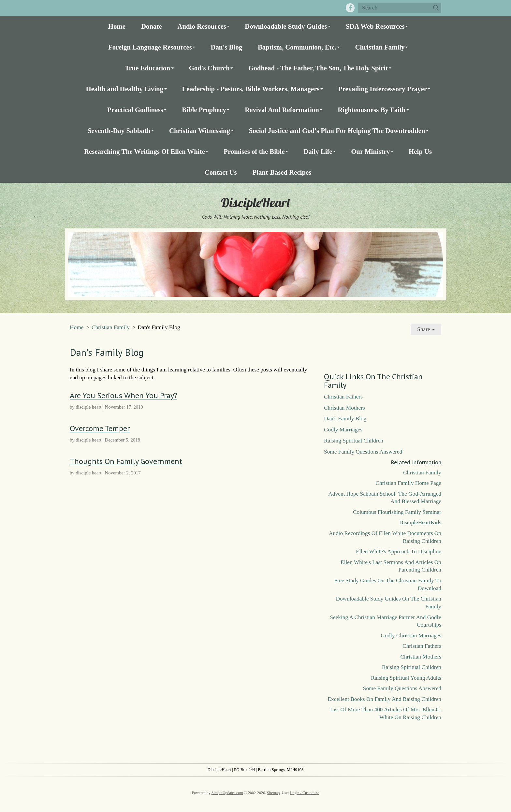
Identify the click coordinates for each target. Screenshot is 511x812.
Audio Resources (202, 26)
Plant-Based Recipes (282, 172)
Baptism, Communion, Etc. (297, 47)
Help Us (420, 151)
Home (117, 26)
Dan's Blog (226, 47)
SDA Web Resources (375, 26)
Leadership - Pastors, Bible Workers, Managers (251, 89)
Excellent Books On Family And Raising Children (385, 699)
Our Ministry (370, 151)
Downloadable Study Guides (286, 26)
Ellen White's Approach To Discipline (399, 551)
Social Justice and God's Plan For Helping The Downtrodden (337, 130)
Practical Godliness (135, 110)
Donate (152, 26)
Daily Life (318, 151)
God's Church (209, 68)
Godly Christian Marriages (411, 636)
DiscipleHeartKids (420, 522)
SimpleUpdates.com (227, 793)
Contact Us (221, 172)
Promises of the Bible (254, 151)
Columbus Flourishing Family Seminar (397, 512)
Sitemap (273, 793)
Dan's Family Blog (345, 419)
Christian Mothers (344, 408)
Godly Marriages (343, 430)
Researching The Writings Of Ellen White (145, 151)
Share (426, 329)
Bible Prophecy (204, 110)
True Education (147, 68)
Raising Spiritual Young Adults (406, 678)
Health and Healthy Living (125, 89)
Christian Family (380, 47)
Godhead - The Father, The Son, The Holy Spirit (318, 68)
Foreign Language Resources (150, 47)
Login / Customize (305, 793)
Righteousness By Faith (372, 110)
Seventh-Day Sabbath (119, 130)
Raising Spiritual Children (354, 441)
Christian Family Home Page (408, 483)
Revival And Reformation (282, 110)
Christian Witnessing (200, 130)
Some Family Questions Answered (363, 452)
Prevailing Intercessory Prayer (383, 89)
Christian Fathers (343, 397)
